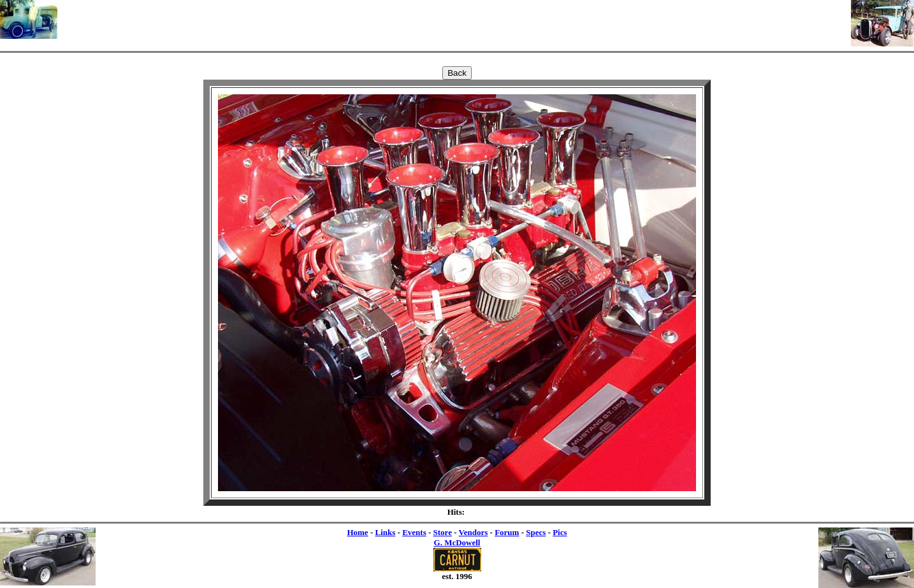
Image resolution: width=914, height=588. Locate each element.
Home (357, 532)
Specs (536, 532)
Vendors (474, 532)
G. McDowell (457, 542)
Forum (507, 532)
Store (443, 532)
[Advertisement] (454, 19)
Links (385, 532)
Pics (560, 532)
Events (414, 532)
